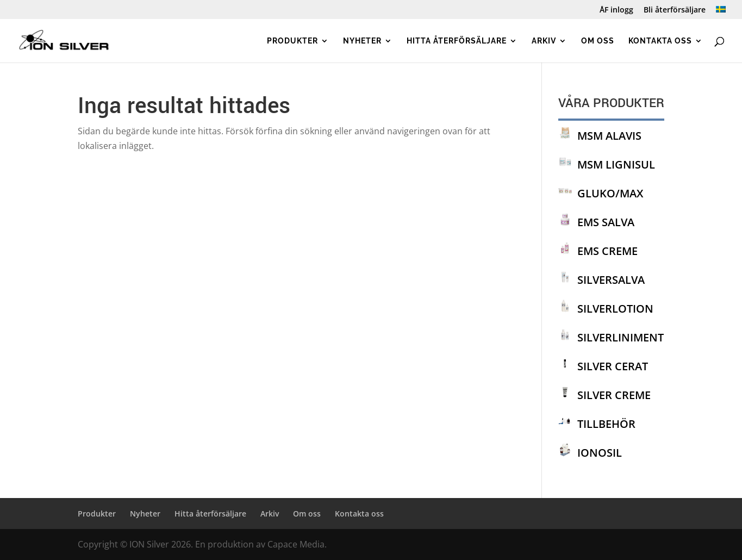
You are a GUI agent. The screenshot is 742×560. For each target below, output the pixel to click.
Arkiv (544, 41)
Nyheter (362, 41)
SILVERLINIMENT (621, 337)
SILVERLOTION (615, 309)
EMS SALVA (606, 222)
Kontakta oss (660, 41)
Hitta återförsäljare (457, 41)
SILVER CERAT (613, 366)
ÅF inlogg (616, 10)
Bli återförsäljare (675, 10)
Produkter (292, 41)
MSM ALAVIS (609, 136)
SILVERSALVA (611, 280)
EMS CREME (607, 251)
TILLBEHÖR (606, 424)
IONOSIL (600, 453)
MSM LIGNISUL (616, 164)
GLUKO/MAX (610, 193)
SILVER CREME (614, 395)
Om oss (598, 41)
